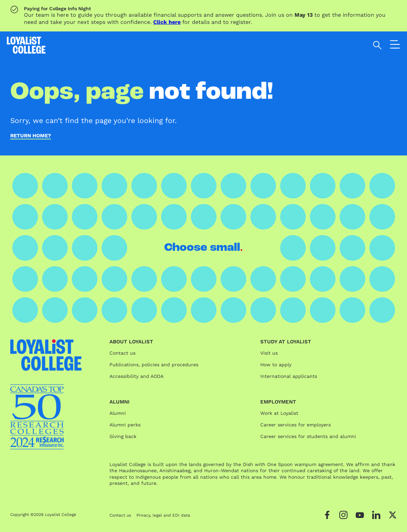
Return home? (31, 136)
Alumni (118, 413)
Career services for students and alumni (308, 436)
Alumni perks (125, 425)
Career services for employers (296, 425)
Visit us (269, 353)
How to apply (276, 365)
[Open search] (377, 45)
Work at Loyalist (279, 413)
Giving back (123, 436)
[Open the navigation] (395, 46)
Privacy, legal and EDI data (163, 515)
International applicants (289, 376)
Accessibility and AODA (136, 376)
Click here (167, 22)
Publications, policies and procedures (154, 365)
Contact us (122, 353)
